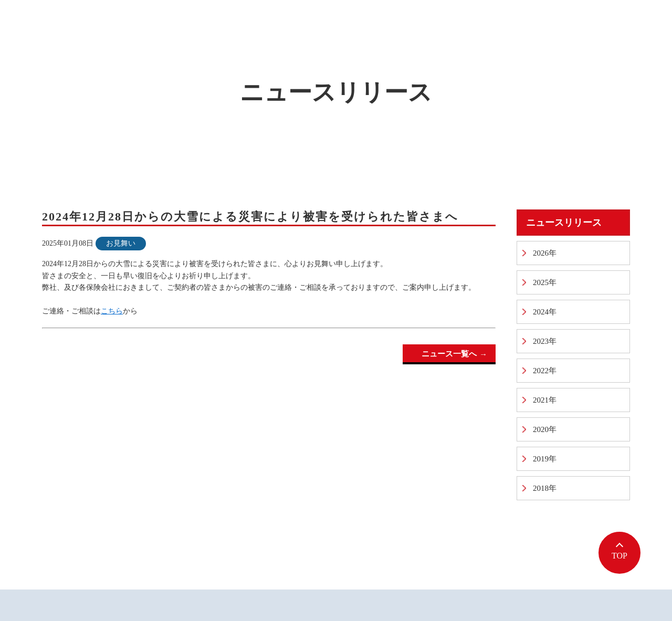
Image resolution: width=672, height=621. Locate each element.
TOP (619, 556)
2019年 (545, 459)
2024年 (545, 312)
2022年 (545, 371)
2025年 (545, 282)
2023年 (545, 341)
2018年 (545, 488)
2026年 (545, 253)
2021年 (545, 400)
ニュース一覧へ (449, 354)
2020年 (545, 429)
